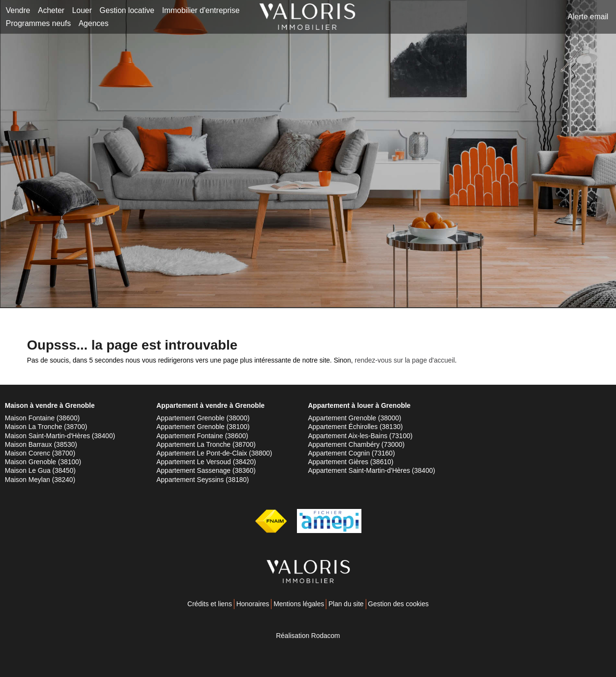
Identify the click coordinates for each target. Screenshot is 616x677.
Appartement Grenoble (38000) (203, 418)
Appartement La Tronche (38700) (206, 444)
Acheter (51, 10)
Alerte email (588, 17)
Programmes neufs (38, 23)
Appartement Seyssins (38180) (203, 480)
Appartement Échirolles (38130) (355, 427)
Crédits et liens (210, 604)
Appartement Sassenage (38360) (206, 470)
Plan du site (346, 604)
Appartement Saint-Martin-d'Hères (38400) (372, 470)
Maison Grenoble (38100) (43, 462)
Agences (93, 23)
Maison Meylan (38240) (40, 480)
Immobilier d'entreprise (201, 10)
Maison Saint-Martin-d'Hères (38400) (60, 436)
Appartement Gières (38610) (351, 462)
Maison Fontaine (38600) (42, 418)
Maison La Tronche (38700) (46, 427)
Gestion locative (127, 10)
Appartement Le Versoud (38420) (206, 462)
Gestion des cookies (398, 604)
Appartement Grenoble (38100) (203, 427)
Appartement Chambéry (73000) (356, 444)
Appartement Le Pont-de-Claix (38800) (214, 453)
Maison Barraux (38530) (41, 444)
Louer (82, 10)
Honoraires (253, 604)
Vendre (18, 10)
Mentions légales (299, 604)
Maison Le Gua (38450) (40, 470)
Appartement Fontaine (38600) (202, 436)
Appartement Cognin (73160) (352, 453)
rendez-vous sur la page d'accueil (405, 360)
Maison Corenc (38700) (40, 453)
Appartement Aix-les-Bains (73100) (360, 436)
